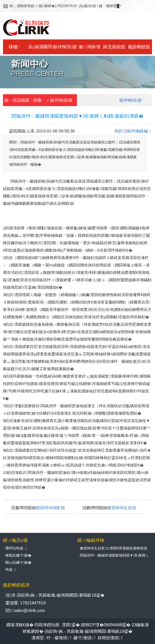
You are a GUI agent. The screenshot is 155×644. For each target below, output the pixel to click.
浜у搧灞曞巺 (40, 47)
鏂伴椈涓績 (65, 47)
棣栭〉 (15, 47)
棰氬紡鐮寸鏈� (18, 555)
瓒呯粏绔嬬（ (16, 548)
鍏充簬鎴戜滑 (114, 49)
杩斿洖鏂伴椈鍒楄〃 (133, 131)
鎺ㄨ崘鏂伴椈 (91, 540)
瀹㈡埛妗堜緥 (90, 49)
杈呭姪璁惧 (109, 638)
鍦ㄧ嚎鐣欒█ (109, 6)
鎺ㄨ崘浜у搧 (15, 540)
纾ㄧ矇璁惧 (57, 638)
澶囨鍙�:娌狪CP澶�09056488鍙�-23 (99, 625)
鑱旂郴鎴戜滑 (139, 49)
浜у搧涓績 (87, 6)
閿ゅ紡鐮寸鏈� (18, 562)
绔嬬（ (11, 570)
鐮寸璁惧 (83, 638)
